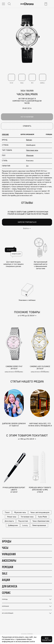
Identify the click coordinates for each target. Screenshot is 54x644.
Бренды (7, 541)
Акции (6, 580)
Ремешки (8, 567)
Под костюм (23, 521)
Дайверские (13, 525)
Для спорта (9, 521)
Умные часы (12, 517)
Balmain (29, 140)
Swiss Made (43, 517)
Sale (5, 573)
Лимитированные (39, 525)
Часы (5, 548)
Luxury (25, 525)
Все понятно (47, 639)
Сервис (6, 593)
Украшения (9, 554)
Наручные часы (32, 150)
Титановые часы (27, 517)
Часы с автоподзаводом (40, 512)
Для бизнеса (10, 586)
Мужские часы (20, 512)
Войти (26, 228)
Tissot (7, 512)
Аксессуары (9, 561)
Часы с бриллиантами (41, 521)
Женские (30, 155)
